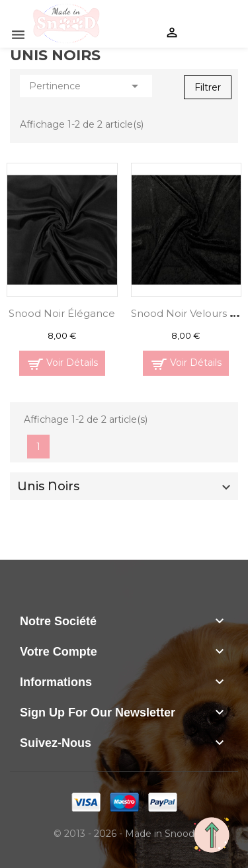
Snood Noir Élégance (62, 313)
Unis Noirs (48, 486)
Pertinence (86, 86)
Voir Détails (72, 363)
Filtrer (208, 87)
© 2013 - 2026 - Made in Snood (124, 834)
